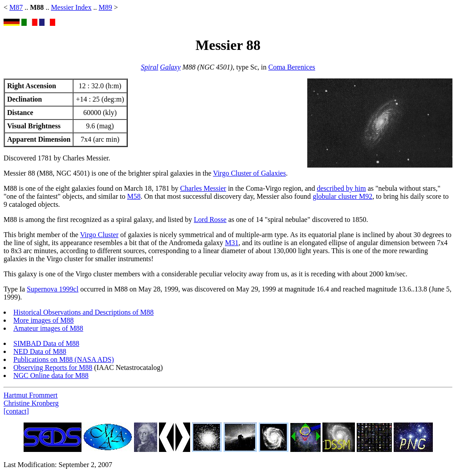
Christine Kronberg (31, 403)
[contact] (16, 411)
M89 (105, 7)
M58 (134, 196)
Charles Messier (203, 188)
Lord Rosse (210, 220)
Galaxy (170, 67)
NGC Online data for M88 (51, 375)
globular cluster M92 (342, 196)
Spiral (149, 67)
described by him (342, 188)
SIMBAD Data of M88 (46, 343)
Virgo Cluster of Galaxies (249, 173)
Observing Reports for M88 (53, 367)
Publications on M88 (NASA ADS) (64, 359)
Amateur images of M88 (48, 328)
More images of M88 (44, 320)
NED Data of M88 (40, 351)
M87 (16, 7)
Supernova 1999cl (53, 289)
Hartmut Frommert (31, 395)
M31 (232, 243)
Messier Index (71, 7)
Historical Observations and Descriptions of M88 (83, 312)
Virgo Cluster (99, 235)
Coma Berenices (291, 67)
